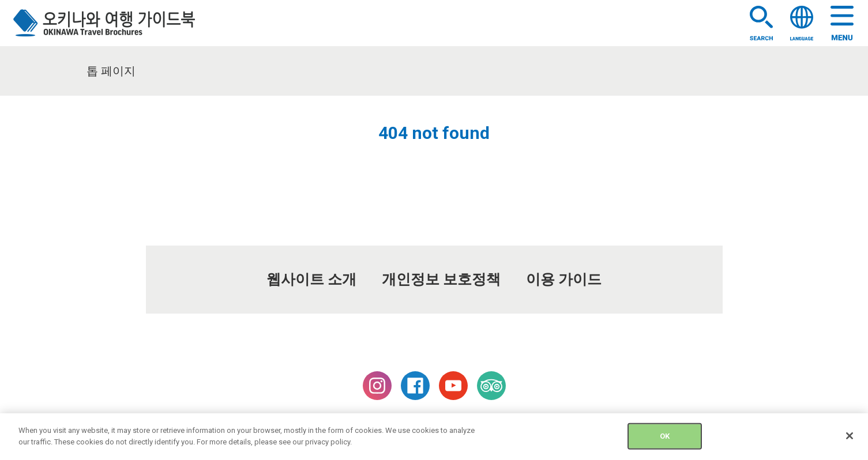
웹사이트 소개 (311, 279)
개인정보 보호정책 (441, 279)
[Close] (850, 440)
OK (665, 441)
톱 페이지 (111, 71)
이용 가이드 (564, 279)
